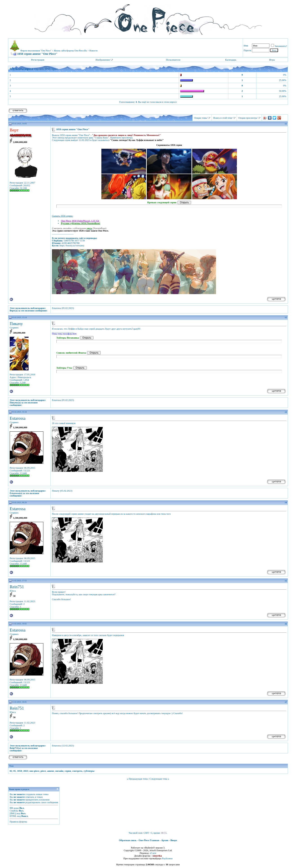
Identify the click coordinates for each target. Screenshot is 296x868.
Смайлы (14, 811)
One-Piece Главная (149, 840)
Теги (11, 766)
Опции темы (200, 118)
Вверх (174, 840)
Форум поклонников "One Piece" (36, 51)
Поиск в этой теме (223, 118)
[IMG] (13, 813)
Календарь (231, 60)
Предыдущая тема (138, 779)
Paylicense (167, 858)
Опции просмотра (248, 118)
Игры (272, 60)
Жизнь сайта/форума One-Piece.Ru (70, 51)
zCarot (153, 853)
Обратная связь (128, 840)
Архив (165, 840)
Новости (93, 51)
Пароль (247, 50)
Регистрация (38, 60)
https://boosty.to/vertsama (72, 246)
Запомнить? (279, 46)
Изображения (103, 60)
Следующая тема (158, 779)
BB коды (14, 808)
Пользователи (173, 60)
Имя (246, 46)
